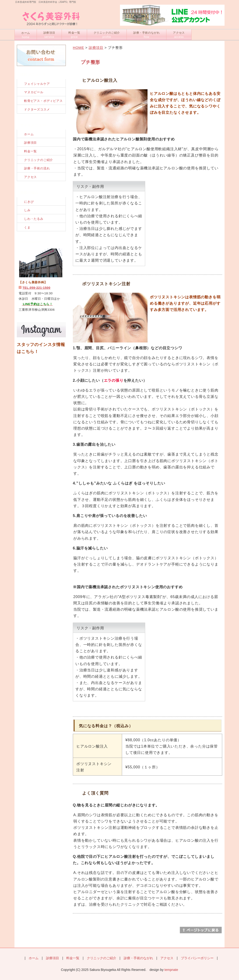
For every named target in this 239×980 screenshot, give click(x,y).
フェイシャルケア (37, 84)
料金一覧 (74, 35)
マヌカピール (34, 92)
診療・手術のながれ (146, 35)
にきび (29, 202)
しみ (27, 210)
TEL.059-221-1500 (36, 288)
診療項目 (49, 35)
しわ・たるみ (34, 219)
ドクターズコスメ (37, 109)
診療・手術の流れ (37, 168)
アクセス (179, 35)
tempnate (171, 970)
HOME (78, 48)
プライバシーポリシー (197, 958)
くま (27, 227)
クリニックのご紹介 (107, 35)
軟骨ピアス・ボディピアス (43, 101)
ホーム (26, 35)
